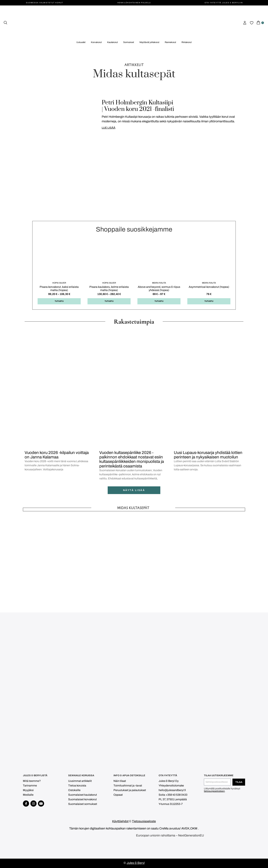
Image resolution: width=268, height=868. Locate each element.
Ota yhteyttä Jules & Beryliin (224, 3)
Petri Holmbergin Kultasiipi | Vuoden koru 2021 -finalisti (138, 106)
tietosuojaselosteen (214, 791)
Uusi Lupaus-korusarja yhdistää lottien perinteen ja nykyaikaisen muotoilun (208, 455)
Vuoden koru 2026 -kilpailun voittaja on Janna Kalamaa (57, 455)
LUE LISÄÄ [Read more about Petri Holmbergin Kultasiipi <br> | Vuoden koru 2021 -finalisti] (109, 128)
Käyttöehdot (120, 821)
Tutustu (59, 301)
